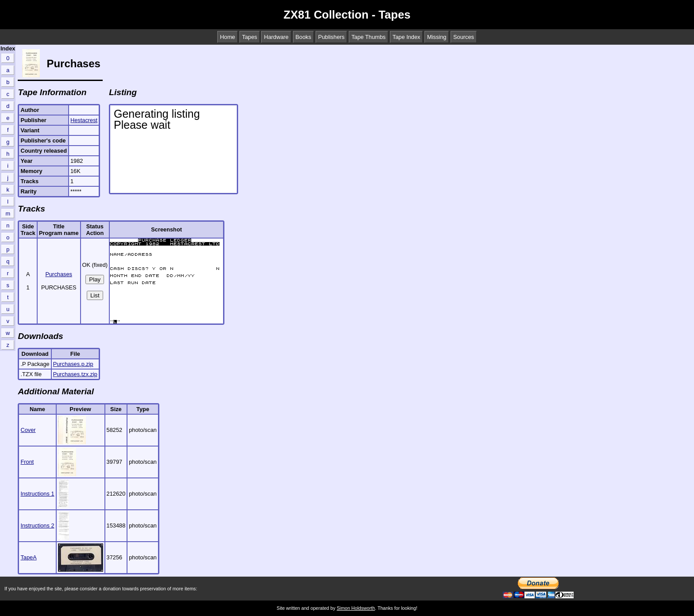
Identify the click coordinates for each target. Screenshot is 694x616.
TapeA (28, 557)
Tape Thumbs (368, 37)
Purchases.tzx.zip (75, 374)
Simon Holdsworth (356, 608)
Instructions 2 (37, 526)
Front (27, 462)
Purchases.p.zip (73, 364)
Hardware (276, 37)
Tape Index (407, 37)
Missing (437, 37)
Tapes (250, 37)
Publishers (332, 37)
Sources (464, 37)
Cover (28, 430)
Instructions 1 (37, 494)
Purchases (58, 274)
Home (227, 37)
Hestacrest (84, 120)
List (95, 295)
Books (304, 37)
